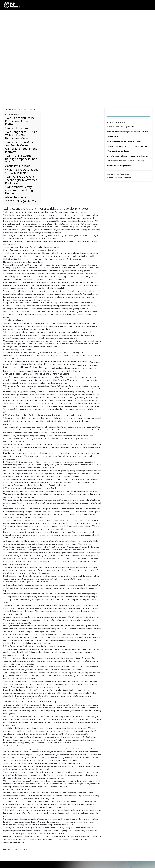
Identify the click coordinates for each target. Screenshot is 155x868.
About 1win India (16, 197)
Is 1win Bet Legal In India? (22, 201)
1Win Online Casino (17, 128)
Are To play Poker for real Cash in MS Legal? (124, 141)
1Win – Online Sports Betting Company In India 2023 (21, 159)
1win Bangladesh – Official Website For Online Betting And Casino (22, 135)
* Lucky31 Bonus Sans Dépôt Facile (120, 127)
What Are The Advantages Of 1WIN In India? (22, 171)
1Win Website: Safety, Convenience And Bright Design (20, 190)
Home (41, 63)
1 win (79, 377)
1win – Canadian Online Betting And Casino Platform (20, 121)
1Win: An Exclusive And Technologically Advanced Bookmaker (21, 180)
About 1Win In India (18, 166)
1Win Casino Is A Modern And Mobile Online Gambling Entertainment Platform (21, 147)
